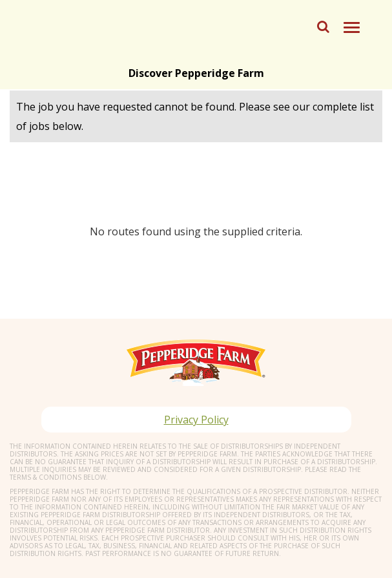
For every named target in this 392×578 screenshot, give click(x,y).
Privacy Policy (196, 420)
